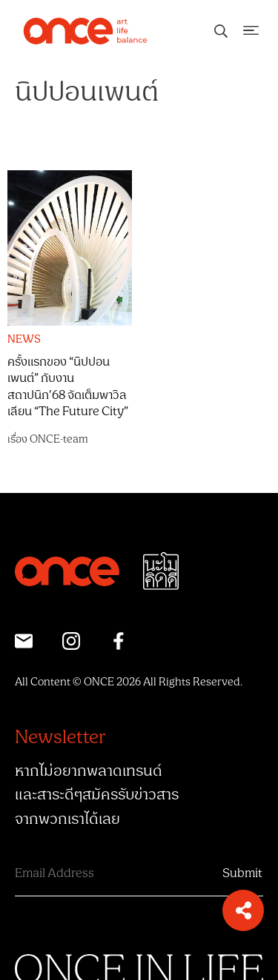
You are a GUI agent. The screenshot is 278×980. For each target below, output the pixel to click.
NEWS (24, 340)
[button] (243, 910)
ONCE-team (59, 439)
